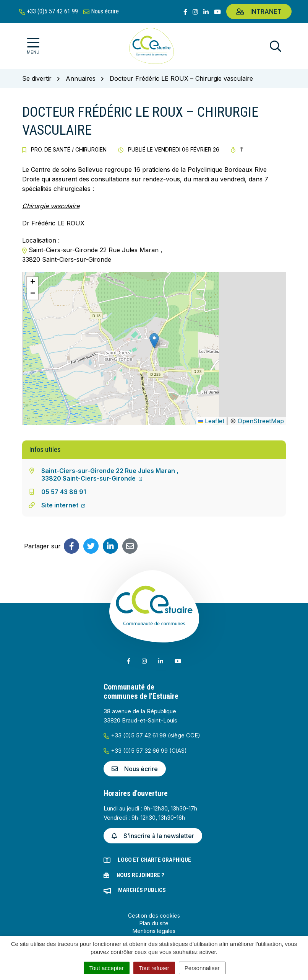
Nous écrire (135, 769)
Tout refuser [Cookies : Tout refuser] (154, 968)
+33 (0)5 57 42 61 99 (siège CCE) (152, 735)
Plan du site (154, 923)
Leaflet (211, 421)
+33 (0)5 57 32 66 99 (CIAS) (145, 751)
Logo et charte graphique (154, 860)
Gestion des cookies (154, 916)
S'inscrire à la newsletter (153, 836)
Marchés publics (142, 890)
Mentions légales (154, 931)
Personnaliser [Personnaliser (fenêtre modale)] (202, 968)
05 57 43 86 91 (64, 492)
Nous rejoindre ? (140, 875)
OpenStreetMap (261, 421)
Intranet (259, 11)
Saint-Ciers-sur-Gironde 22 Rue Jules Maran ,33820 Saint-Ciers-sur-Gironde (110, 475)
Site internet (63, 505)
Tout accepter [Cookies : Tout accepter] (107, 968)
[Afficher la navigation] (33, 46)
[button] (154, 341)
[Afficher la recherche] (276, 46)
